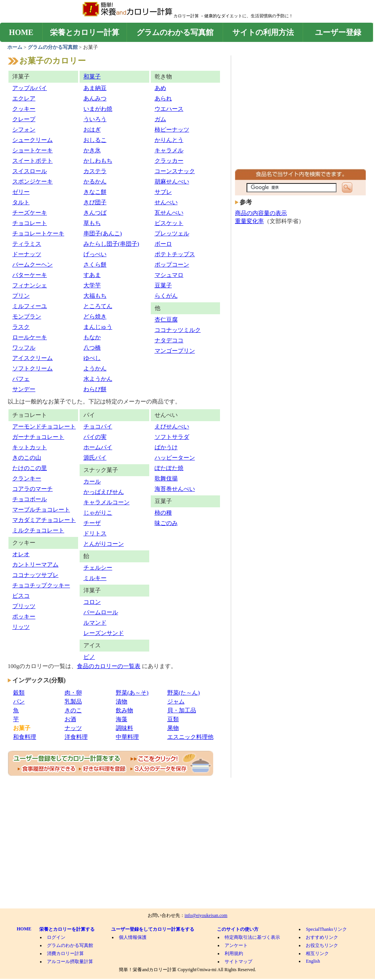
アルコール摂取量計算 (70, 962)
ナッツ (73, 728)
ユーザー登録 (338, 32)
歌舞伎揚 (166, 478)
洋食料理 (76, 737)
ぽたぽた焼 (169, 468)
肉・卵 (73, 693)
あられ (163, 98)
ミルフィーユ (30, 306)
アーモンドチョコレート (44, 427)
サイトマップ (238, 962)
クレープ (24, 119)
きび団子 (95, 202)
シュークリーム (32, 140)
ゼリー (21, 192)
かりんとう (169, 140)
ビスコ (21, 596)
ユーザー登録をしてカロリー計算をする (153, 929)
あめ (160, 88)
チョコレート (30, 223)
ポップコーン (172, 265)
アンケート (236, 945)
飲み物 (124, 710)
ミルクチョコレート (38, 530)
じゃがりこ (98, 513)
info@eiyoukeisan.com (206, 915)
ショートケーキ (32, 150)
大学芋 (92, 285)
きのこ (73, 710)
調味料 (124, 728)
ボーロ (163, 244)
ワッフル (24, 348)
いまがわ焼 (98, 109)
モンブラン (27, 317)
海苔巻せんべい (175, 489)
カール (92, 482)
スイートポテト (32, 161)
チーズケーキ (30, 213)
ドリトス (95, 533)
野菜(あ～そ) (132, 693)
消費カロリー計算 (65, 953)
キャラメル (169, 150)
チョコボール (30, 499)
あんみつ (95, 98)
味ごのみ (166, 523)
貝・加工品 (182, 710)
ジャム (176, 702)
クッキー (24, 109)
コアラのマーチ (32, 489)
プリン (21, 296)
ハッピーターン (175, 458)
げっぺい (95, 254)
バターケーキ (30, 275)
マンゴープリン (175, 351)
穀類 (19, 693)
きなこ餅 (95, 192)
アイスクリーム (32, 358)
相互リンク (317, 953)
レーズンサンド (104, 633)
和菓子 (92, 77)
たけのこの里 (30, 468)
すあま (92, 275)
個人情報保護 (133, 937)
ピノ (89, 657)
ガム (160, 119)
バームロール (101, 612)
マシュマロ (169, 275)
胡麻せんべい (172, 182)
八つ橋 (92, 348)
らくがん (166, 296)
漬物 (122, 702)
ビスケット (169, 223)
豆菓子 (163, 285)
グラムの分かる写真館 (53, 47)
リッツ (21, 627)
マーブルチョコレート (41, 510)
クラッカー (169, 161)
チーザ (92, 523)
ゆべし (92, 358)
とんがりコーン (104, 544)
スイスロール (30, 171)
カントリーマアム (35, 565)
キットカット (30, 447)
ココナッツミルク (178, 330)
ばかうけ (166, 447)
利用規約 (234, 953)
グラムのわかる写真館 (175, 32)
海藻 (122, 719)
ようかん (95, 368)
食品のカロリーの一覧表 (109, 666)
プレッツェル (172, 233)
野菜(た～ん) (184, 693)
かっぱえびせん (104, 492)
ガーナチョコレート (38, 437)
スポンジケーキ (32, 182)
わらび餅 (95, 389)
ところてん (98, 306)
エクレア (24, 98)
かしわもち (98, 161)
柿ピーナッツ (172, 130)
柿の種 (163, 513)
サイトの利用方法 (263, 32)
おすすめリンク (322, 937)
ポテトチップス (175, 254)
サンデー (24, 389)
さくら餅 (95, 265)
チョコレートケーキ (38, 233)
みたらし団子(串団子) (111, 244)
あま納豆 (95, 88)
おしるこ (95, 140)
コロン (92, 602)
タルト (21, 202)
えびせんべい (172, 427)
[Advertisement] (300, 114)
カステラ (95, 171)
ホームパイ (98, 447)
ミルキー (95, 578)
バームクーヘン (32, 265)
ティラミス (27, 244)
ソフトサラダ (172, 437)
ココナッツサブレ (35, 575)
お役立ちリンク (322, 945)
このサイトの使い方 (238, 929)
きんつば (95, 213)
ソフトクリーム (32, 368)
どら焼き (95, 317)
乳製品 (73, 702)
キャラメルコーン (107, 502)
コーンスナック (175, 171)
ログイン (56, 937)
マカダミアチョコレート (44, 520)
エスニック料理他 (190, 737)
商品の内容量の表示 (261, 213)
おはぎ (92, 130)
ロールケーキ (30, 337)
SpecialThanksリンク (326, 929)
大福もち (95, 296)
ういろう (95, 119)
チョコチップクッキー (41, 585)
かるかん (95, 182)
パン (19, 702)
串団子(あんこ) (103, 233)
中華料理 (127, 737)
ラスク (21, 327)
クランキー (27, 478)
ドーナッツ (27, 254)
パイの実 (95, 437)
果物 (173, 728)
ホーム (15, 47)
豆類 (173, 719)
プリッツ (24, 606)
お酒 (70, 719)
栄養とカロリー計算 (85, 32)
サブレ (163, 192)
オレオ (21, 554)
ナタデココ (169, 340)
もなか (92, 337)
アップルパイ (30, 88)
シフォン (24, 130)
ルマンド (95, 623)
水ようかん (98, 379)
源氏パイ (95, 458)
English (313, 961)
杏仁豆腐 (166, 320)
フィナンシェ (30, 285)
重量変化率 (249, 221)
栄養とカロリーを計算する (67, 929)
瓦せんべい (169, 213)
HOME (21, 32)
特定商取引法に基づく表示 (252, 937)
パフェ (21, 379)
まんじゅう (98, 327)
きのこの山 (27, 458)
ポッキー (24, 617)
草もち (92, 223)
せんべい (166, 202)
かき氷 (92, 150)
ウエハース (169, 109)
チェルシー (98, 568)
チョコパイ (98, 427)
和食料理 (25, 737)
